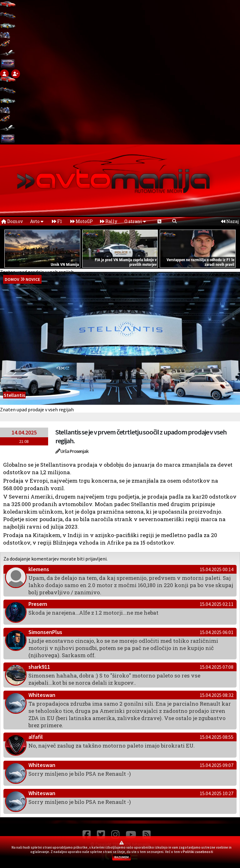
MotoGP (82, 221)
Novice (33, 279)
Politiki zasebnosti (198, 852)
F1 (57, 221)
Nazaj (230, 221)
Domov (12, 221)
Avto (37, 221)
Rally (109, 221)
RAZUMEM (122, 857)
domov (12, 279)
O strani (135, 221)
